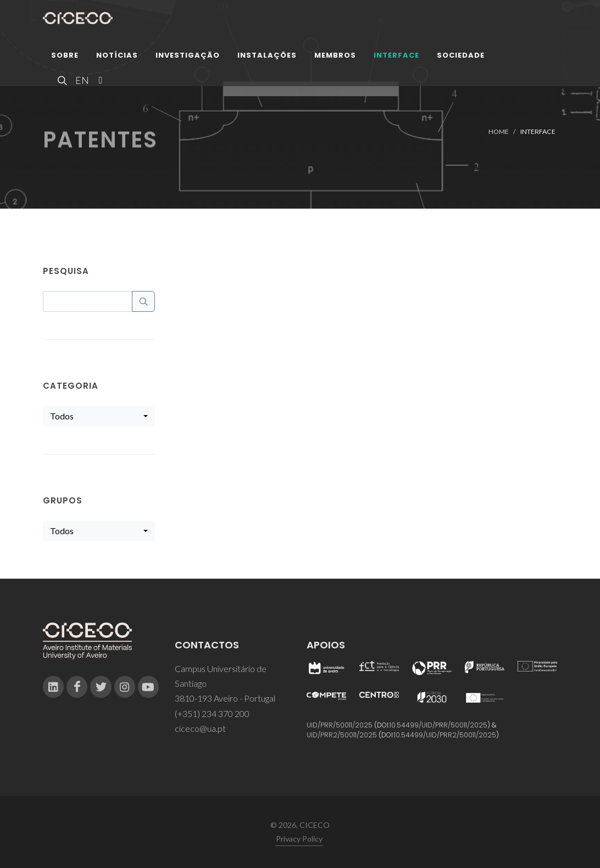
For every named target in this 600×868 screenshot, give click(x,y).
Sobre (65, 57)
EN (81, 82)
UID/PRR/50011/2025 (340, 725)
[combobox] (99, 416)
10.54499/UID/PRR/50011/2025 (438, 725)
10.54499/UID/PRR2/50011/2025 (445, 735)
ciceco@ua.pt (200, 728)
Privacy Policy (299, 839)
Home (499, 131)
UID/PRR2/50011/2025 (342, 735)
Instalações (267, 57)
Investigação (188, 57)
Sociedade (461, 57)
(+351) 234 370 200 (212, 713)
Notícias (117, 57)
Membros (335, 57)
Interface (396, 57)
